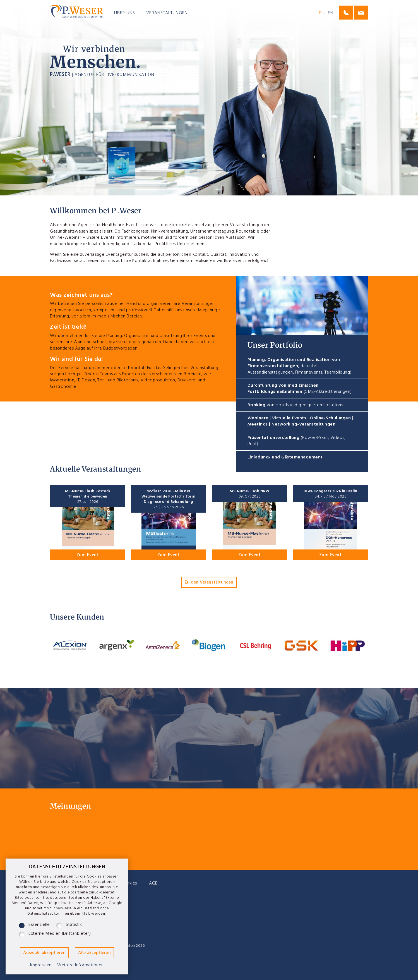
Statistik (74, 926)
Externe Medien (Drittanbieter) (60, 934)
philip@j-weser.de (361, 13)
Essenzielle (39, 926)
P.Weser (76, 11)
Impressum (41, 966)
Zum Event (88, 556)
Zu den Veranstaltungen (209, 583)
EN (331, 14)
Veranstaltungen (167, 14)
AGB (153, 884)
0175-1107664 (346, 13)
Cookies (129, 884)
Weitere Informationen (81, 966)
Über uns (125, 14)
